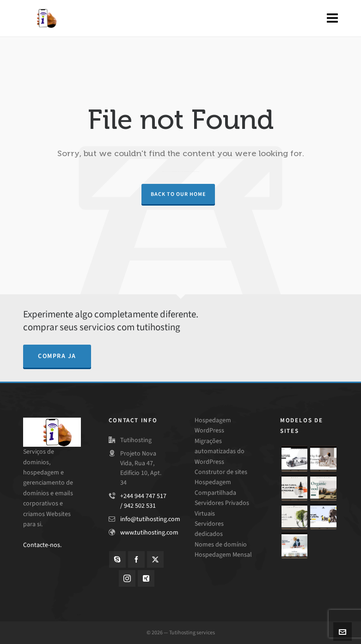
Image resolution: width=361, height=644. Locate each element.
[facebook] (136, 559)
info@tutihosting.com (150, 519)
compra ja (57, 356)
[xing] (146, 578)
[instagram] (127, 578)
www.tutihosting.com (149, 532)
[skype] (117, 559)
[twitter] (155, 559)
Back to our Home (178, 194)
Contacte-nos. (42, 545)
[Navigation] (332, 18)
